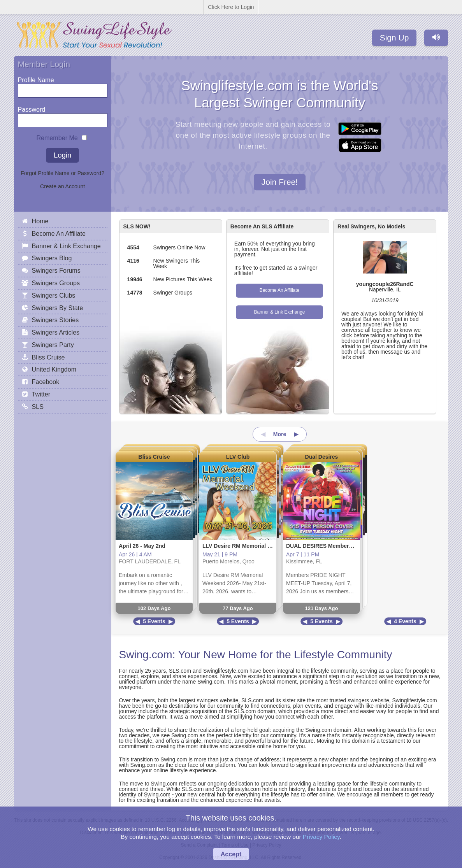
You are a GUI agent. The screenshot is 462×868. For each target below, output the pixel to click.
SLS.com (180, 671)
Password (32, 108)
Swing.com (146, 655)
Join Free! (280, 182)
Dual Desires (322, 457)
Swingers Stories (55, 320)
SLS (38, 407)
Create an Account (62, 186)
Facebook (46, 382)
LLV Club (238, 457)
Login (62, 155)
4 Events (405, 621)
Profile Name (36, 78)
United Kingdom (54, 369)
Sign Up (394, 38)
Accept (231, 854)
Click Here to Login (231, 7)
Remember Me (57, 136)
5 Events (154, 621)
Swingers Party (53, 345)
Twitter (41, 394)
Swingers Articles (56, 332)
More (280, 434)
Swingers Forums (56, 270)
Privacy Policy (321, 837)
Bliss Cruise (154, 457)
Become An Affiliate (279, 290)
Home (40, 221)
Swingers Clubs (54, 295)
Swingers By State (58, 308)
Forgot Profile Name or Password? (62, 173)
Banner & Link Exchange (279, 312)
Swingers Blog (52, 258)
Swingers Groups (56, 283)
